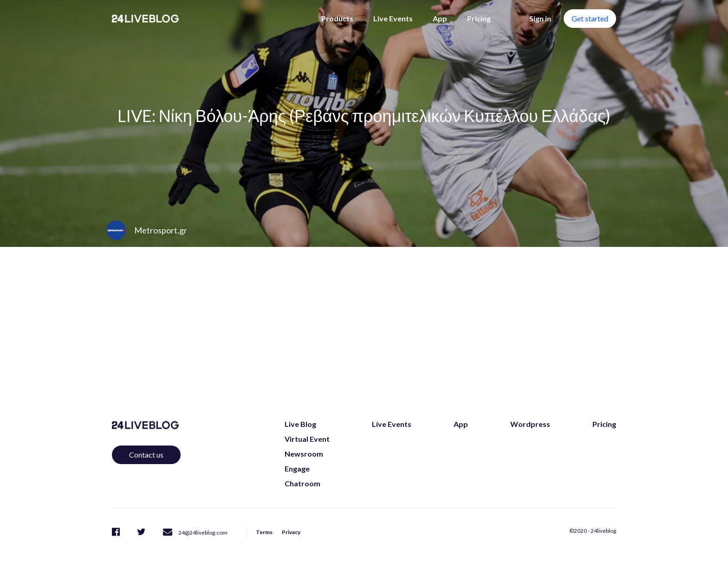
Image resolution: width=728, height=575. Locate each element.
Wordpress (530, 424)
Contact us (146, 455)
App (440, 18)
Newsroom (304, 454)
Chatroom (302, 483)
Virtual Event (307, 439)
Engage (297, 468)
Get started (590, 18)
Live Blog (300, 424)
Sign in (540, 18)
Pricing (479, 18)
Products (337, 18)
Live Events (393, 18)
